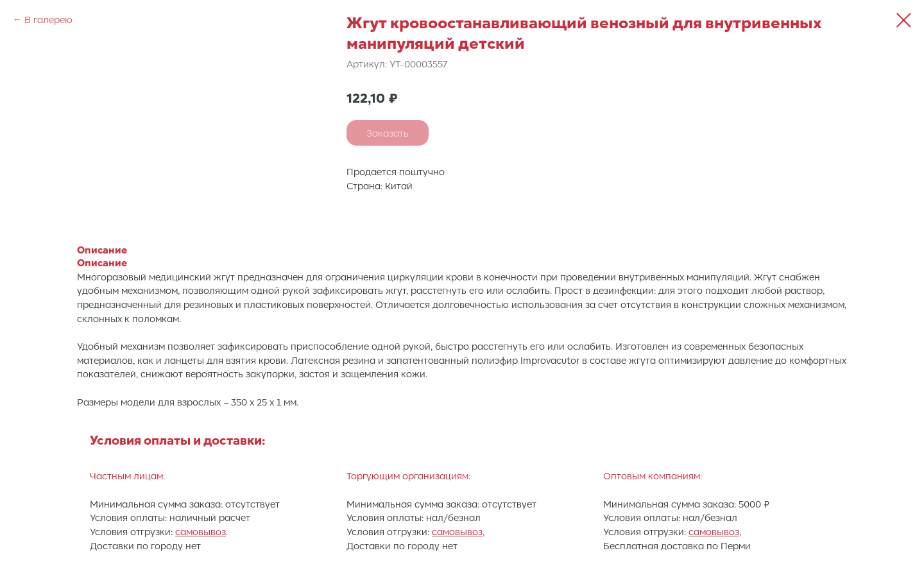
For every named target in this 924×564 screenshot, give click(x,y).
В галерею (48, 19)
